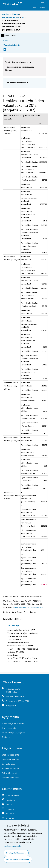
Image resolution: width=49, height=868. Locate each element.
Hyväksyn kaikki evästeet (16, 853)
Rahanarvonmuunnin (12, 768)
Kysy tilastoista (9, 728)
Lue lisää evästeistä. (13, 846)
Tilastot (15, 14)
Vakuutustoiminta (11, 17)
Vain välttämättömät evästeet (18, 859)
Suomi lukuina (8, 764)
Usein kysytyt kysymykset (14, 732)
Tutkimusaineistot (10, 778)
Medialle (6, 737)
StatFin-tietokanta (11, 755)
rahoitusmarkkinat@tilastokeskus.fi (28, 607)
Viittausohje (13, 625)
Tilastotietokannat (11, 759)
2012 (23, 17)
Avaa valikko (8, 36)
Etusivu (6, 14)
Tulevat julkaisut (10, 773)
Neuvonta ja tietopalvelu (13, 723)
